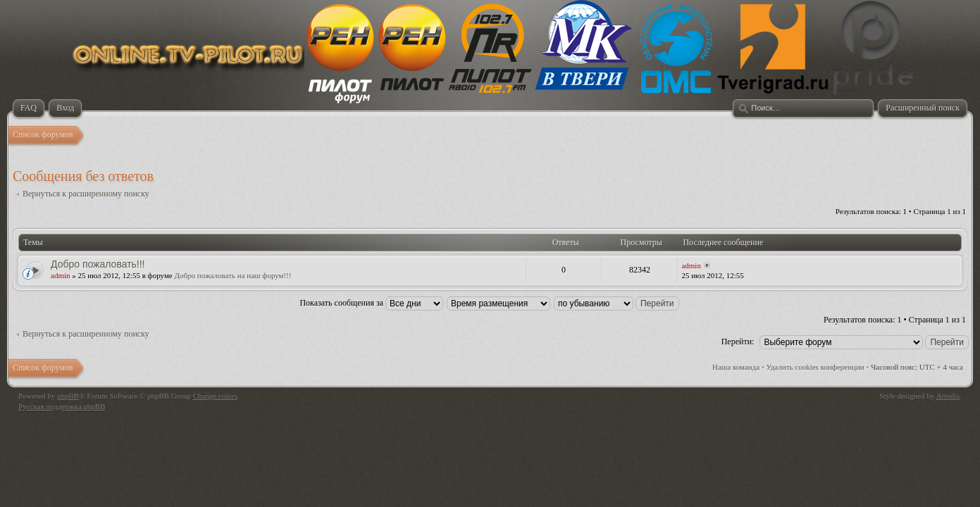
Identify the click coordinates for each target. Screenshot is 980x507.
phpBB (68, 396)
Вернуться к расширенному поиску (86, 194)
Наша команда (736, 367)
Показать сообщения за (371, 303)
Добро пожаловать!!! (98, 264)
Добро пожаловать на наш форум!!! (233, 275)
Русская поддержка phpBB (62, 406)
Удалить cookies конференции (815, 367)
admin (61, 275)
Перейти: (738, 342)
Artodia (948, 396)
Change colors (215, 396)
